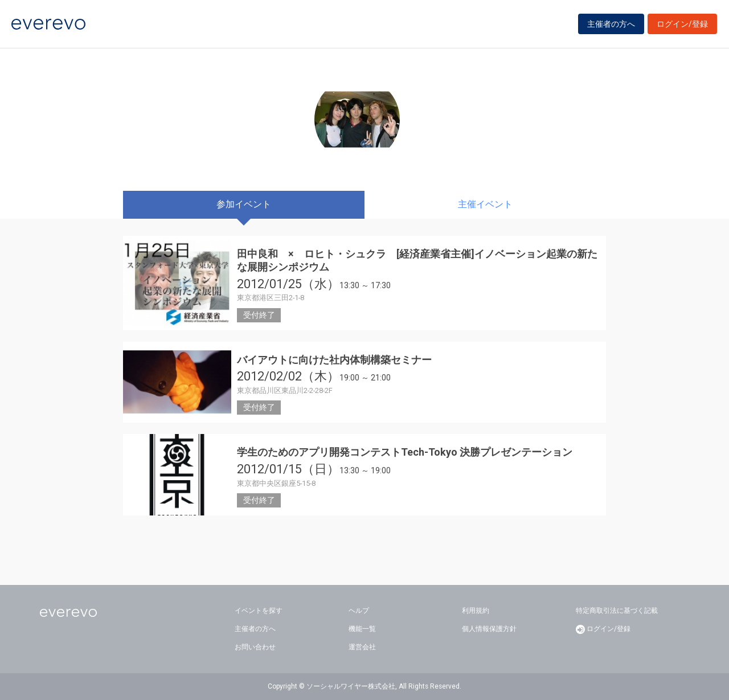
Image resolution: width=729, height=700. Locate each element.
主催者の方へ (611, 24)
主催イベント (485, 204)
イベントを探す (259, 611)
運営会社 (362, 647)
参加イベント (244, 204)
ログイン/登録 (682, 24)
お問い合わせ (255, 647)
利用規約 (476, 611)
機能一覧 (362, 629)
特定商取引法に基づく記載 (617, 611)
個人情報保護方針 (489, 629)
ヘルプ (359, 611)
